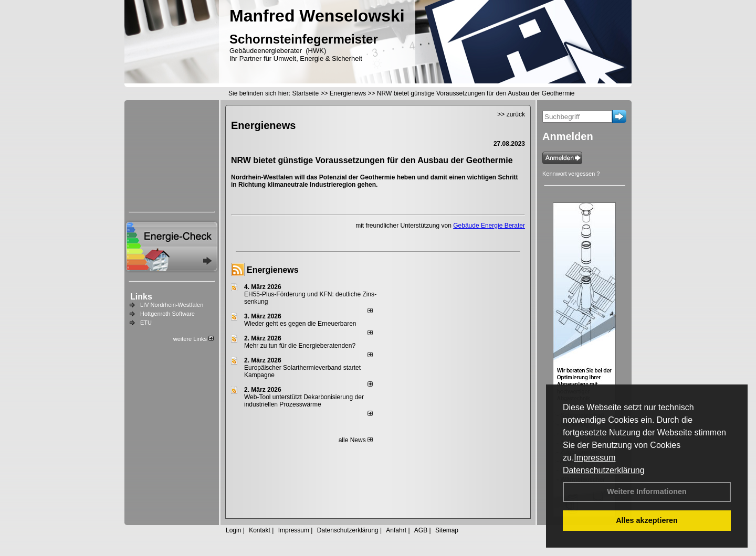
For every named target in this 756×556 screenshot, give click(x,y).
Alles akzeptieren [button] (647, 520)
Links (141, 297)
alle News (356, 440)
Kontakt (260, 530)
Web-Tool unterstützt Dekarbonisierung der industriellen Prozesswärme (304, 401)
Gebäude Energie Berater (489, 226)
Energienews (273, 270)
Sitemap (447, 530)
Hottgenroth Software (167, 314)
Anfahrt (396, 530)
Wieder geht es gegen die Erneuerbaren (300, 324)
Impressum (595, 458)
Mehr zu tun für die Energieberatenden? (300, 346)
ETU (146, 323)
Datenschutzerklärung (604, 470)
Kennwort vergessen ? (571, 174)
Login (233, 530)
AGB (421, 530)
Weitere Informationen (647, 491)
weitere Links (193, 339)
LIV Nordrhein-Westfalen (172, 305)
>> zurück (511, 114)
